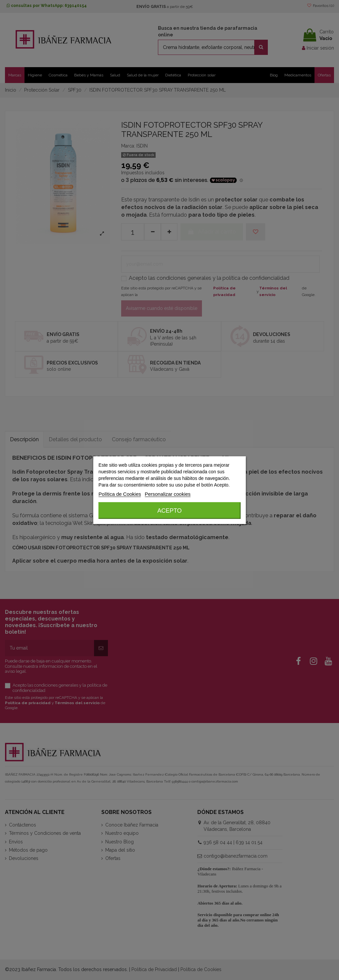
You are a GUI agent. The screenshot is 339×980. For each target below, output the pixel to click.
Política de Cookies (120, 494)
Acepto (169, 510)
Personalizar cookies (168, 494)
